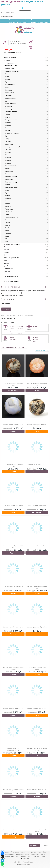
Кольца (12, 327)
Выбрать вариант (13, 391)
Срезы (35, 342)
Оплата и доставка (15, 22)
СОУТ (29, 856)
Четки (35, 327)
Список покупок (8, 299)
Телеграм (36, 856)
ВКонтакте (25, 859)
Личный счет (25, 852)
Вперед (46, 846)
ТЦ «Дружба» (22, 347)
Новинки (33, 20)
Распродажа (8, 50)
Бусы (11, 333)
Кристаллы (13, 340)
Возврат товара (43, 22)
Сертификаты (32, 22)
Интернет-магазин (11, 347)
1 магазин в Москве (25, 10)
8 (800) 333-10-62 (7, 17)
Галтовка (36, 337)
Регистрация (17, 41)
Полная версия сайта (24, 864)
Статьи (43, 854)
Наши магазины (43, 20)
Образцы (36, 340)
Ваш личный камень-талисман (13, 53)
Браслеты (12, 331)
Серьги (12, 329)
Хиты (27, 20)
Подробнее (37, 391)
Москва (26, 8)
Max (43, 856)
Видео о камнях (21, 856)
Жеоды (12, 337)
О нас (24, 22)
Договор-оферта (36, 852)
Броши (19, 331)
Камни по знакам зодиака (11, 282)
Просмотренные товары (16, 20)
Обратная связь (9, 856)
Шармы (20, 333)
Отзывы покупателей (23, 854)
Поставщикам (15, 852)
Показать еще (33, 846)
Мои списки (6, 309)
